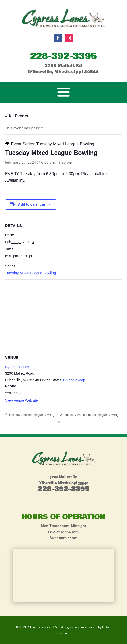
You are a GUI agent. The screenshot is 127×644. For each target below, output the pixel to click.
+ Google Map (74, 380)
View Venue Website (22, 400)
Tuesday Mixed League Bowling (30, 273)
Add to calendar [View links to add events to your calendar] (32, 204)
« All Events (17, 116)
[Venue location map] (63, 317)
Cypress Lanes (17, 367)
